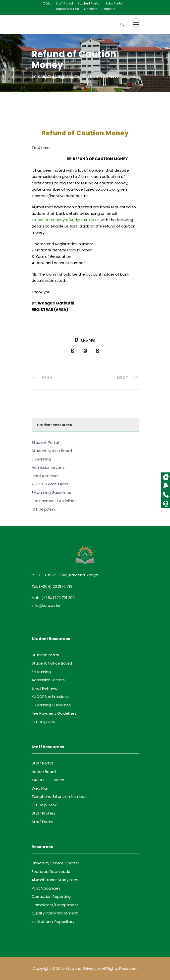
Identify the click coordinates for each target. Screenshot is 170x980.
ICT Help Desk (44, 805)
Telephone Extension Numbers (60, 796)
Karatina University (59, 77)
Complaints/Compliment (55, 905)
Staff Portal (64, 3)
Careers (91, 9)
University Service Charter (55, 863)
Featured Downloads (51, 871)
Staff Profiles (44, 813)
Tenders (109, 9)
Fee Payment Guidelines (54, 501)
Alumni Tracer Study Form (55, 880)
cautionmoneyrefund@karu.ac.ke (68, 220)
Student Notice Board (52, 451)
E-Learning (41, 459)
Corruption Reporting (51, 896)
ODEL (47, 3)
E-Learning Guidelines (51, 492)
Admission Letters (48, 467)
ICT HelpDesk (44, 509)
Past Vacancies (46, 888)
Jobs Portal (114, 3)
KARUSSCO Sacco (48, 780)
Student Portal (89, 3)
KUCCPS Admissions (50, 484)
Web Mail (40, 788)
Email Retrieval (45, 476)
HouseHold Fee (67, 9)
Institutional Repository (53, 922)
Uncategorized (103, 77)
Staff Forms (42, 822)
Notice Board (44, 772)
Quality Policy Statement (55, 913)
